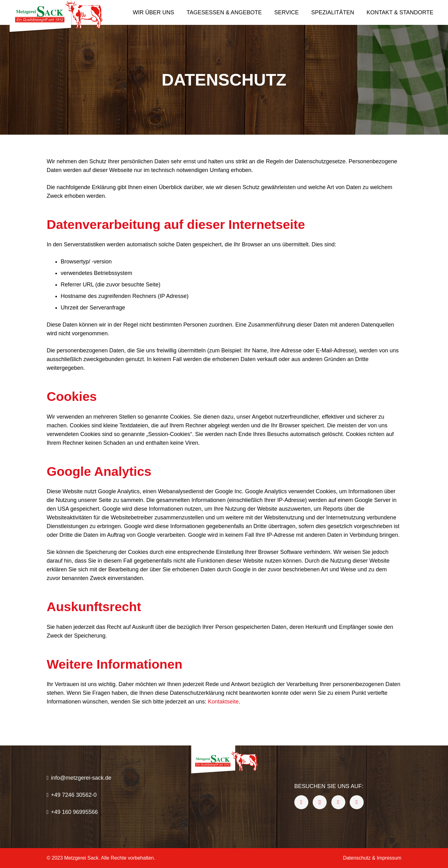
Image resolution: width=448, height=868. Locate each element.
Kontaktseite (223, 702)
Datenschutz (357, 858)
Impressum (389, 858)
